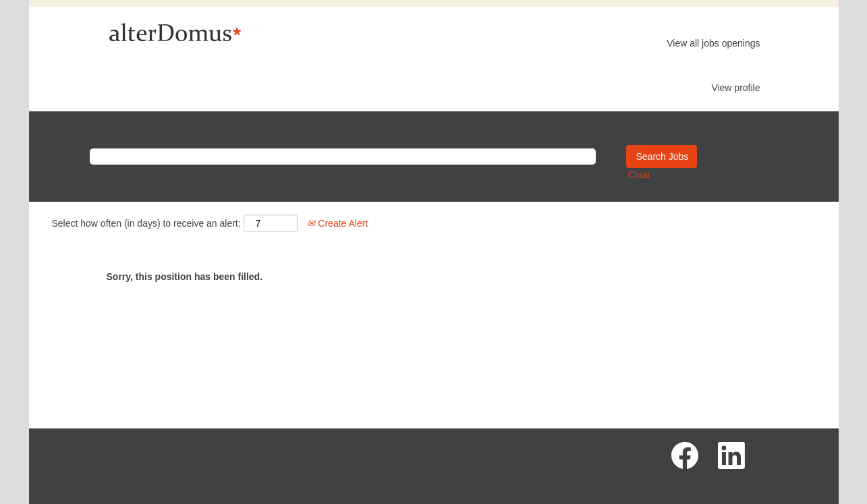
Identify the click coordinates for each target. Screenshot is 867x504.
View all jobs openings (713, 43)
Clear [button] (639, 175)
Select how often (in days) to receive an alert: (146, 223)
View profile (735, 88)
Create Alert (337, 223)
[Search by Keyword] (343, 157)
